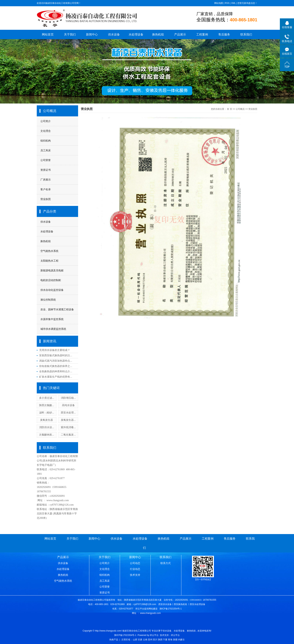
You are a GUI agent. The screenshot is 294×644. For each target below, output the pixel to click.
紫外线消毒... (68, 427)
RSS (227, 3)
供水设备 (114, 34)
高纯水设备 (68, 405)
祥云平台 (154, 635)
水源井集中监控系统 (52, 319)
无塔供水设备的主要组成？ (55, 350)
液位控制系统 (48, 300)
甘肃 (140, 640)
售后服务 (224, 34)
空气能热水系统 (49, 251)
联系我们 (246, 34)
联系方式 (166, 563)
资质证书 (46, 170)
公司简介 (46, 121)
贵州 (150, 640)
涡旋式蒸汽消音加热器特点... (56, 361)
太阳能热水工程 (49, 261)
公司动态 (135, 563)
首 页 (229, 109)
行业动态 (135, 569)
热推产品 (114, 640)
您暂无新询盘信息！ (247, 3)
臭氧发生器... (68, 420)
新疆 (175, 640)
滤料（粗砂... (47, 413)
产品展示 (180, 34)
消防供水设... (47, 427)
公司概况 (240, 109)
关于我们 (70, 34)
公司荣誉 (46, 160)
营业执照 (46, 199)
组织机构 (46, 141)
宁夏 (165, 640)
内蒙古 (181, 640)
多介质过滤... (47, 398)
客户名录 (46, 189)
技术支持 (135, 575)
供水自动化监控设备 (52, 290)
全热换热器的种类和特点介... (56, 371)
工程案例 (202, 34)
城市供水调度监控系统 (53, 329)
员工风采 (46, 150)
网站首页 (48, 34)
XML (233, 3)
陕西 (160, 640)
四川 (155, 640)
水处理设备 (136, 34)
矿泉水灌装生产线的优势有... (56, 377)
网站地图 (219, 3)
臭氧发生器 (46, 420)
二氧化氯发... (68, 435)
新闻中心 (92, 34)
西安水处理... (68, 413)
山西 (135, 640)
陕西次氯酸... (47, 405)
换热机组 (158, 34)
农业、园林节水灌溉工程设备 (57, 309)
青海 (170, 640)
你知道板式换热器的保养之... (56, 366)
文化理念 (46, 131)
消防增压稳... (68, 398)
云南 (145, 640)
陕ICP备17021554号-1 (125, 635)
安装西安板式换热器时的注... (56, 355)
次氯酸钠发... (47, 435)
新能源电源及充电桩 (52, 270)
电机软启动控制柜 (51, 280)
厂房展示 (46, 180)
